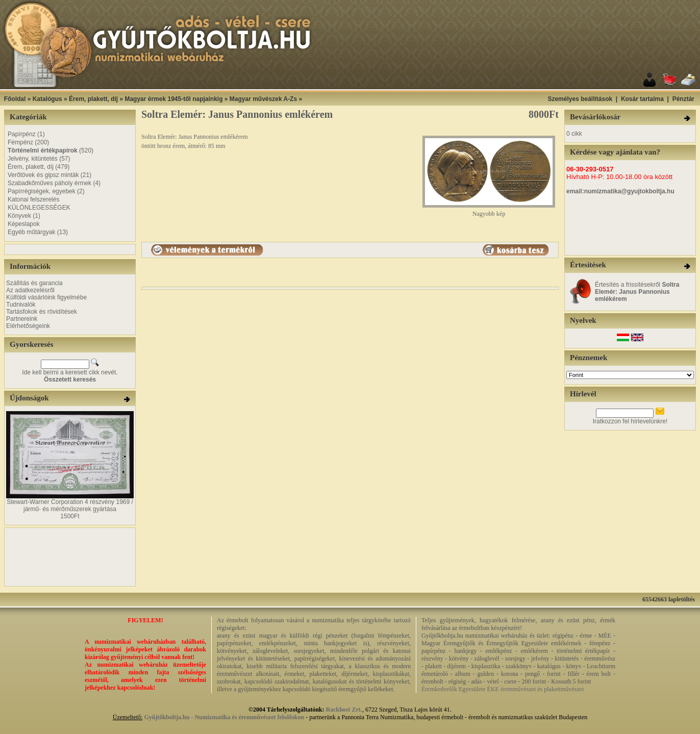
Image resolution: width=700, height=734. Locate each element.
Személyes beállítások (580, 99)
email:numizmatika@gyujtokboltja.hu (620, 191)
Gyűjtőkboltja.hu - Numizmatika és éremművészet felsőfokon (224, 717)
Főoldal (15, 99)
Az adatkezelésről (30, 290)
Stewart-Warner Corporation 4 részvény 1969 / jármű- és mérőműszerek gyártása (70, 505)
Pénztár (683, 99)
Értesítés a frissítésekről (637, 292)
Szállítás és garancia (34, 283)
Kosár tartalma (642, 99)
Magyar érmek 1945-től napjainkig (173, 99)
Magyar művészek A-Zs (263, 99)
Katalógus (47, 99)
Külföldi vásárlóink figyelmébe (46, 297)
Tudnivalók (21, 305)
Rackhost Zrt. (344, 710)
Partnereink (22, 319)
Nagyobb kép (489, 211)
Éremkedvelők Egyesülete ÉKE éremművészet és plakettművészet (503, 689)
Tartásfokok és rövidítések (42, 312)
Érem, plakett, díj (93, 99)
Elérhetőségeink (28, 326)
